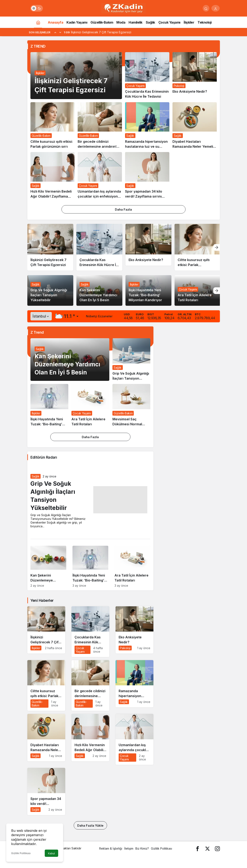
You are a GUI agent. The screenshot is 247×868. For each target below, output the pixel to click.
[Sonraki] (60, 32)
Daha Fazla (123, 209)
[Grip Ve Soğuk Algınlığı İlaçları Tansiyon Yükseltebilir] (131, 360)
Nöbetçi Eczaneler (99, 316)
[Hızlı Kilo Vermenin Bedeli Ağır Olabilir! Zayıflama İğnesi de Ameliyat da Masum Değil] (53, 176)
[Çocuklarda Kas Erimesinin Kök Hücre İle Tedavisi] (147, 76)
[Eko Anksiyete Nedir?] (195, 76)
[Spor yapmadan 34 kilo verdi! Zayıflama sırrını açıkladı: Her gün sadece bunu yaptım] (147, 176)
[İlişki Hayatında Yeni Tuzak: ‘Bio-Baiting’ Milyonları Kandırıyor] (49, 405)
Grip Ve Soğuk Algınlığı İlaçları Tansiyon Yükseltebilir (49, 295)
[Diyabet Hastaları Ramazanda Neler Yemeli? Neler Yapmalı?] (195, 126)
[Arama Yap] (206, 8)
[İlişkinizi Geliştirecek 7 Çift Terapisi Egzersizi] (50, 247)
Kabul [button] (51, 853)
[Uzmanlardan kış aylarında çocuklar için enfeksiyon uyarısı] (100, 176)
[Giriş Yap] (216, 8)
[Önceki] (55, 32)
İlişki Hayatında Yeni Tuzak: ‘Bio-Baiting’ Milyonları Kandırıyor (145, 295)
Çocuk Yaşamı (188, 289)
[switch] (37, 8)
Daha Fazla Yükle (90, 825)
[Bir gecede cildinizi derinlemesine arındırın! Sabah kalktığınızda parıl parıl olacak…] (100, 126)
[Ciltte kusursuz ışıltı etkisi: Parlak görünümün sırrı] (53, 126)
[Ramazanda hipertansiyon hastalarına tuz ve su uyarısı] (147, 126)
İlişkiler (40, 73)
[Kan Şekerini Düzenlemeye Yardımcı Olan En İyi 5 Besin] (48, 568)
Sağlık (36, 284)
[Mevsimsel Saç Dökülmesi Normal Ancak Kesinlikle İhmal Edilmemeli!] (131, 405)
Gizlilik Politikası (21, 853)
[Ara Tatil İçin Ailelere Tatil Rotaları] (90, 405)
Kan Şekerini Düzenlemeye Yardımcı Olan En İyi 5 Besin (98, 295)
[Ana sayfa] (38, 22)
